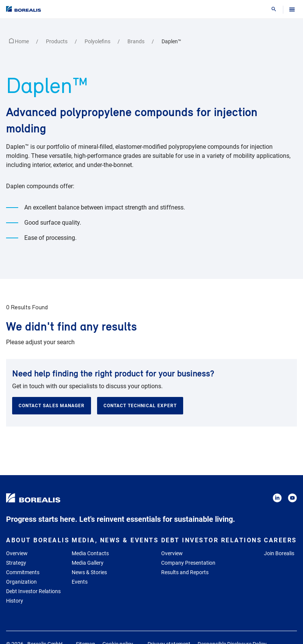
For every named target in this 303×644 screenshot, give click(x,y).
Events (80, 582)
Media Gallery (88, 563)
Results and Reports (185, 572)
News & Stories (89, 572)
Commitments (23, 572)
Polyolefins (98, 41)
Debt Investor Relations (33, 591)
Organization (21, 582)
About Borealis (38, 540)
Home (20, 41)
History (15, 601)
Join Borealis (279, 553)
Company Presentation (188, 563)
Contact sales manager (52, 406)
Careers (280, 540)
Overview (17, 553)
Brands (137, 41)
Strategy (16, 563)
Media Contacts (90, 553)
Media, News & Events (115, 540)
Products (57, 41)
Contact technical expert (140, 406)
